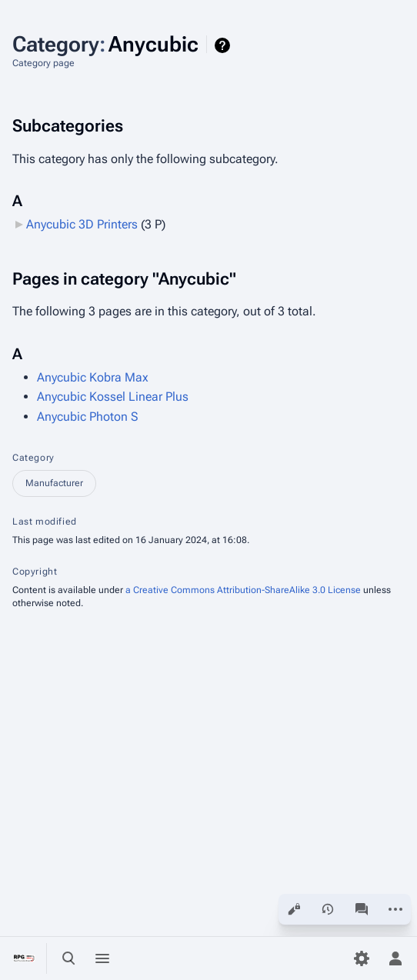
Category (33, 458)
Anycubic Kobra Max (93, 377)
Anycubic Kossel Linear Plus (113, 397)
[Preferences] (362, 958)
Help (224, 45)
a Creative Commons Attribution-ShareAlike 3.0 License (243, 590)
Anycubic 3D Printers (82, 224)
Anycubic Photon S (87, 417)
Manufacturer (54, 483)
